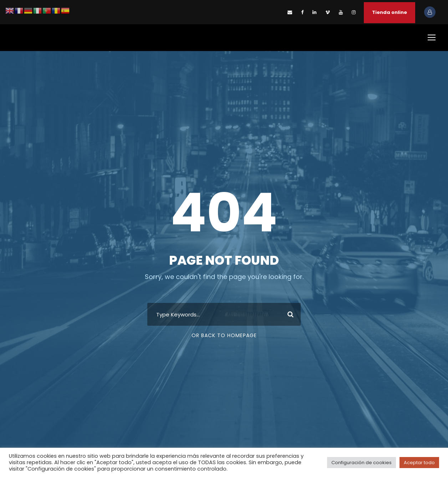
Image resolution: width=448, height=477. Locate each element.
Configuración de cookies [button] (362, 463)
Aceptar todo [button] (419, 463)
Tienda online (390, 12)
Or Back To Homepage (224, 335)
